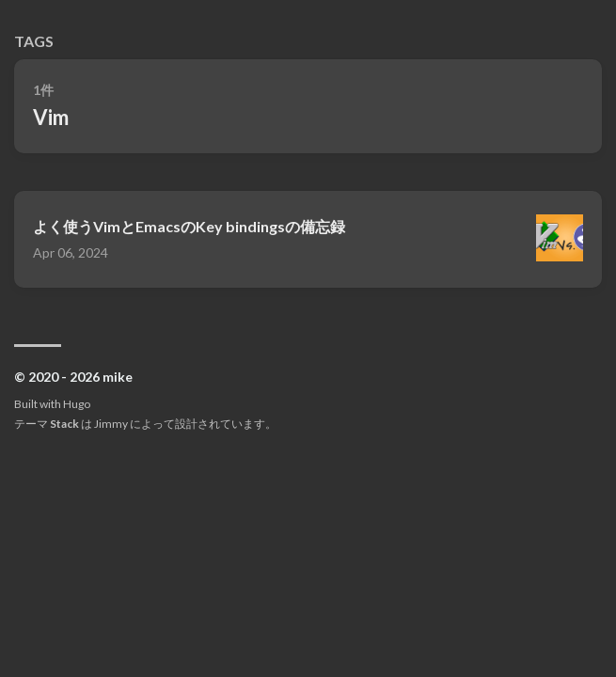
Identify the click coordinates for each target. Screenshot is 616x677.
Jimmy (111, 424)
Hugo (77, 404)
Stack (64, 424)
